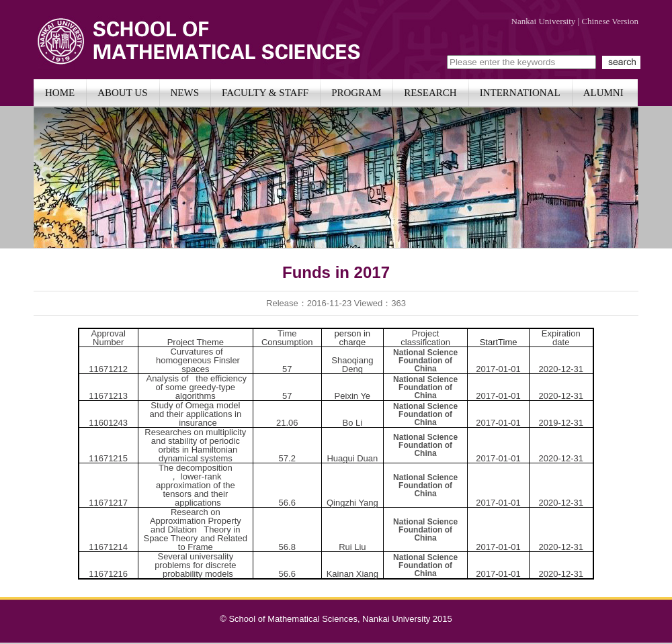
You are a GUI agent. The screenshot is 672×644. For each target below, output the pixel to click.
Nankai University (544, 21)
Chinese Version (610, 21)
